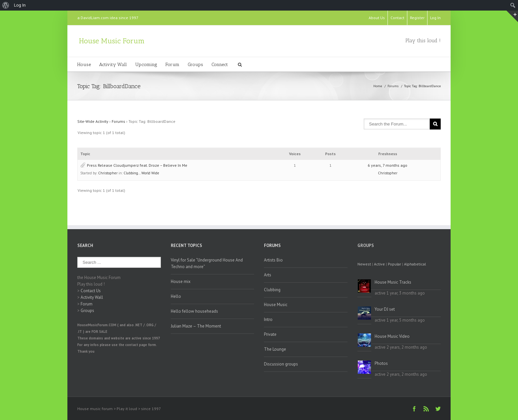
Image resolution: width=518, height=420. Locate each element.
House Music (276, 305)
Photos (381, 363)
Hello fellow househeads (194, 311)
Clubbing (272, 290)
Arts (268, 275)
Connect (220, 65)
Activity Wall (113, 65)
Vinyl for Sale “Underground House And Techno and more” (207, 263)
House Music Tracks (393, 282)
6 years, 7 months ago (388, 165)
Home (378, 86)
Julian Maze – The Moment (196, 326)
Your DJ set (385, 309)
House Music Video (392, 336)
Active (379, 264)
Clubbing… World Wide (141, 173)
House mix (181, 281)
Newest (364, 264)
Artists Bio (273, 260)
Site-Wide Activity (93, 121)
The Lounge (275, 349)
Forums (393, 86)
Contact (397, 18)
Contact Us (91, 291)
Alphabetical (415, 264)
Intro (268, 319)
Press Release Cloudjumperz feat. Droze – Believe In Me (137, 165)
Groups (195, 65)
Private (270, 334)
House (84, 65)
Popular (394, 264)
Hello (176, 296)
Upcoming (146, 65)
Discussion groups (281, 364)
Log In (435, 18)
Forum (172, 65)
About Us (377, 18)
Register (417, 18)
